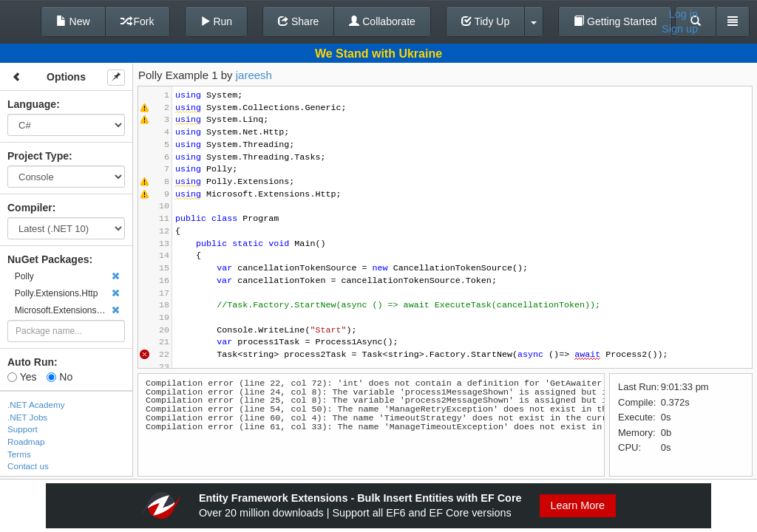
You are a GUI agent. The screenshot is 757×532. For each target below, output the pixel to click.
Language (32, 104)
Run (217, 21)
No (60, 377)
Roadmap (26, 441)
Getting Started (615, 21)
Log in (683, 14)
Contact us (28, 466)
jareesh (254, 75)
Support (23, 429)
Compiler (30, 208)
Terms (19, 454)
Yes (22, 377)
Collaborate (382, 21)
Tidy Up (485, 21)
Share (298, 21)
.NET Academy (36, 405)
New (73, 21)
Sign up (680, 29)
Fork (138, 21)
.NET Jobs (27, 417)
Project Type (38, 156)
